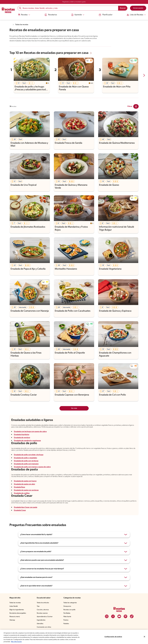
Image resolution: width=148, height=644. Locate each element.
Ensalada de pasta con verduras (27, 495)
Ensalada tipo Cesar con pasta (26, 513)
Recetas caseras (43, 619)
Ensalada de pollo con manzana (27, 468)
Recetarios (51, 15)
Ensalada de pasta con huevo (26, 486)
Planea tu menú (15, 622)
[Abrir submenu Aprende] (78, 15)
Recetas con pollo (70, 615)
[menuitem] (24, 16)
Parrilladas (67, 619)
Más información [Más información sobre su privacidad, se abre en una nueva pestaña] (34, 642)
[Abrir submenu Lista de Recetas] (135, 15)
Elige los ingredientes (17, 615)
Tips (39, 612)
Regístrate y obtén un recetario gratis (74, 2)
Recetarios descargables (18, 619)
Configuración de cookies (113, 637)
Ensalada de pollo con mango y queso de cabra (33, 471)
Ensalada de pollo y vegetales (26, 462)
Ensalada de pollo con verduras (26, 465)
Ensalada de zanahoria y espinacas (28, 444)
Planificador (105, 15)
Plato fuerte (68, 622)
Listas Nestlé (14, 612)
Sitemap (12, 626)
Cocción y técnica (43, 615)
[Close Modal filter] (136, 109)
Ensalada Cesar (20, 516)
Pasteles (67, 629)
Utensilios (41, 629)
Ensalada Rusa (20, 492)
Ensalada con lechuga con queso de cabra (31, 435)
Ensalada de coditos (22, 498)
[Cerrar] (144, 637)
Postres (66, 626)
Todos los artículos (44, 608)
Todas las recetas (22, 25)
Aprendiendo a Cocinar (45, 622)
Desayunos (68, 612)
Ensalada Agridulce (22, 438)
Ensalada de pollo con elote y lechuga (29, 459)
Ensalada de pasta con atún (25, 489)
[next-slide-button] (144, 78)
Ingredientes (42, 626)
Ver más (74, 410)
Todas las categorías (71, 608)
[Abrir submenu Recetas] (24, 15)
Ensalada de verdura (22, 441)
